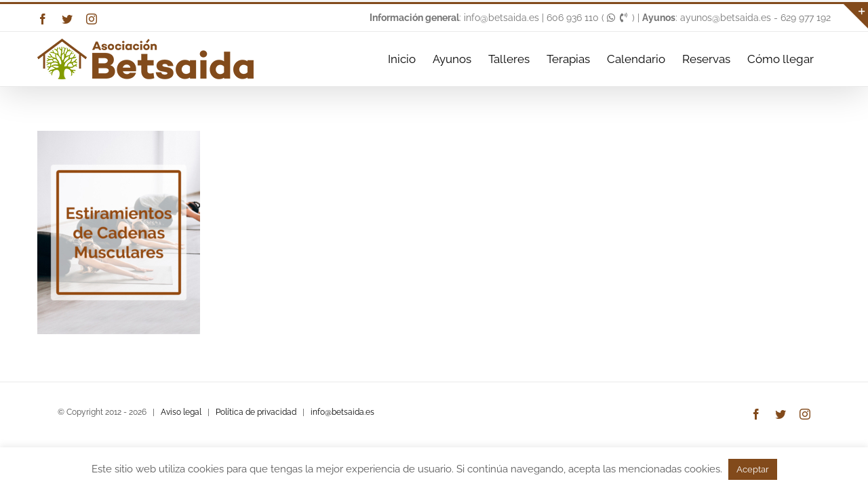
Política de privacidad (256, 412)
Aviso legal (181, 412)
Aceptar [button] (753, 469)
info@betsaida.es (342, 412)
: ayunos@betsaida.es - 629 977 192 (736, 18)
